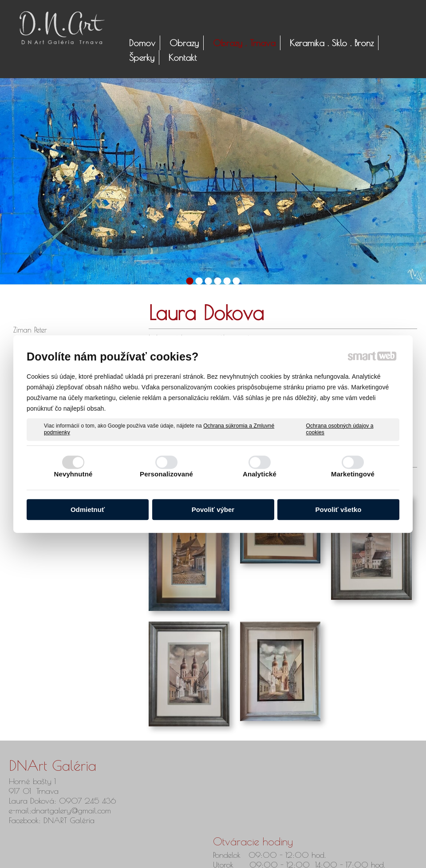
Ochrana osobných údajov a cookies (340, 429)
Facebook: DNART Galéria (53, 820)
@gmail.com (91, 811)
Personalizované (166, 474)
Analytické (260, 474)
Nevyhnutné (73, 474)
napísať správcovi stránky (203, 855)
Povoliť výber (213, 509)
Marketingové (353, 474)
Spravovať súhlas (340, 855)
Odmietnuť (88, 509)
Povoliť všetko (339, 509)
